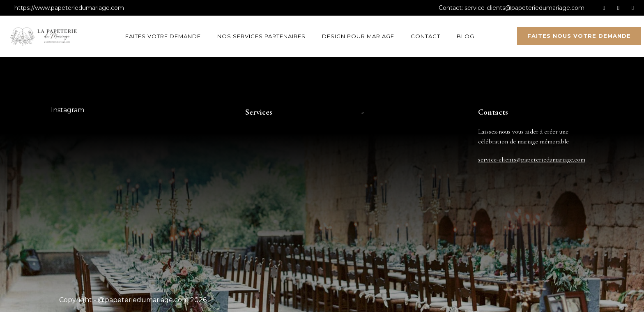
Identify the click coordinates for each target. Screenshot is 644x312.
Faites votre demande (163, 36)
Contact (425, 36)
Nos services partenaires (261, 36)
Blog (466, 36)
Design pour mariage (358, 36)
